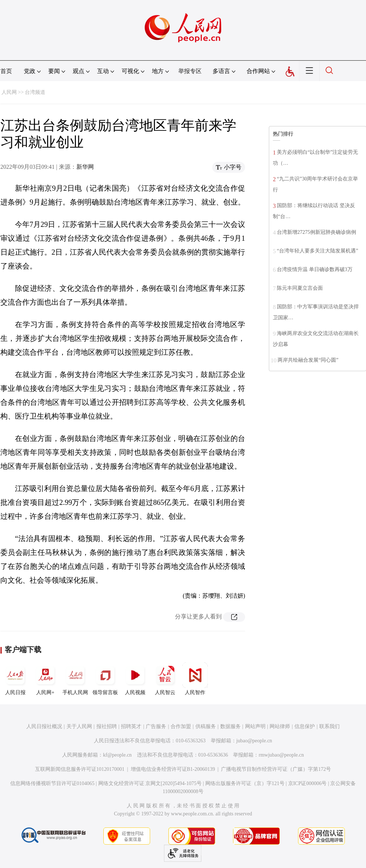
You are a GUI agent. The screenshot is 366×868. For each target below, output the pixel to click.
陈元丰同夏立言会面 (300, 288)
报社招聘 (107, 726)
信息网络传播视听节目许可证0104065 (52, 783)
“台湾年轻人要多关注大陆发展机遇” (317, 251)
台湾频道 (35, 92)
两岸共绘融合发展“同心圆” (308, 360)
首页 (6, 71)
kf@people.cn (117, 755)
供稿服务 (206, 726)
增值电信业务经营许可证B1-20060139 (173, 769)
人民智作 (195, 679)
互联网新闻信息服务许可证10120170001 (80, 769)
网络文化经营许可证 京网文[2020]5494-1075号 (150, 783)
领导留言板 (105, 679)
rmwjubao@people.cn (281, 755)
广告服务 (156, 726)
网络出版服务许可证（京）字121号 (245, 783)
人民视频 (135, 679)
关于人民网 (79, 726)
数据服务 (230, 726)
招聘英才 (131, 726)
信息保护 (305, 726)
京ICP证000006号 (308, 783)
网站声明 (255, 726)
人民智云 (165, 679)
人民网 (9, 92)
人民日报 (15, 679)
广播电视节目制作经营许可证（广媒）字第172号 (276, 769)
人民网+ (45, 679)
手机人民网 (75, 679)
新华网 (85, 167)
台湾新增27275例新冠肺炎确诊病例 (317, 232)
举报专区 (190, 71)
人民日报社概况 (44, 726)
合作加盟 (181, 726)
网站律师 (280, 726)
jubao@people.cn (254, 741)
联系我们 (329, 726)
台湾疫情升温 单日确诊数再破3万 (315, 269)
